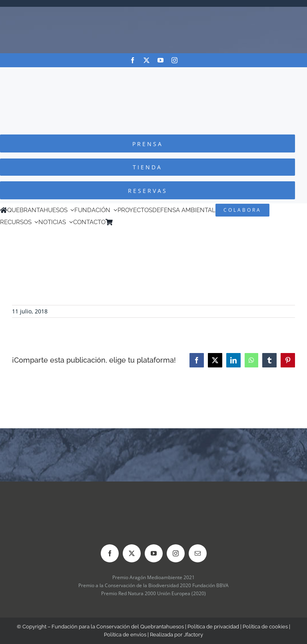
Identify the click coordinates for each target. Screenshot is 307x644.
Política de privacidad (213, 627)
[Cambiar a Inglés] (128, 222)
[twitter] (147, 60)
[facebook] (133, 60)
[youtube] (160, 60)
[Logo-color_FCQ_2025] (153, 75)
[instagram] (174, 60)
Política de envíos (125, 635)
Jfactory (193, 635)
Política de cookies (265, 627)
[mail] (198, 553)
